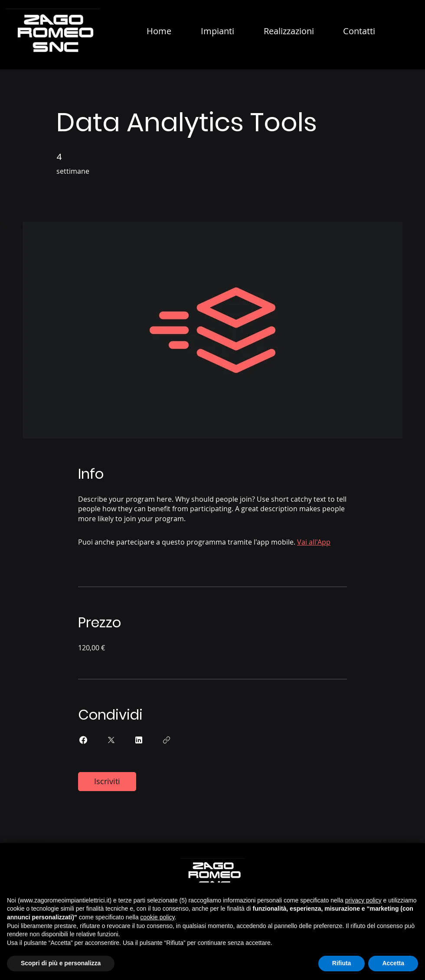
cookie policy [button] (157, 917)
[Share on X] (111, 740)
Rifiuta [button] (342, 963)
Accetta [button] (393, 963)
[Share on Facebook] (83, 740)
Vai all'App (314, 542)
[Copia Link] (167, 740)
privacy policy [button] (363, 900)
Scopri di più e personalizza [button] (61, 963)
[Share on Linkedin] (139, 740)
